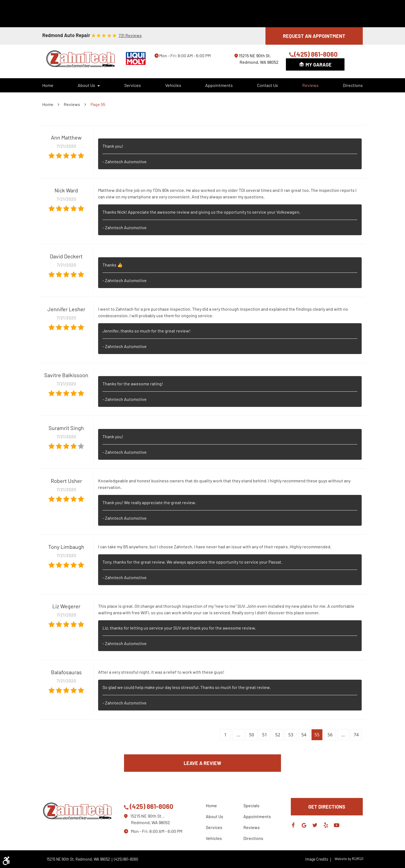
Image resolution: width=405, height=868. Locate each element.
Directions (353, 85)
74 (356, 735)
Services (133, 85)
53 (291, 735)
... (239, 735)
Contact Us (268, 85)
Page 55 (98, 104)
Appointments (219, 85)
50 (252, 735)
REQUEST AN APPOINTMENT (314, 36)
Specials (251, 805)
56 (330, 735)
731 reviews (130, 35)
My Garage (319, 65)
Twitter (315, 825)
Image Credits (318, 859)
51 (265, 735)
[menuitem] (48, 85)
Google (304, 825)
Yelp (326, 825)
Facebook (293, 825)
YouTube (337, 825)
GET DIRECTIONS (327, 807)
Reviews (310, 85)
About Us (86, 85)
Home (48, 85)
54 (304, 735)
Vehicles (173, 85)
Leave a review (202, 763)
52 (278, 735)
